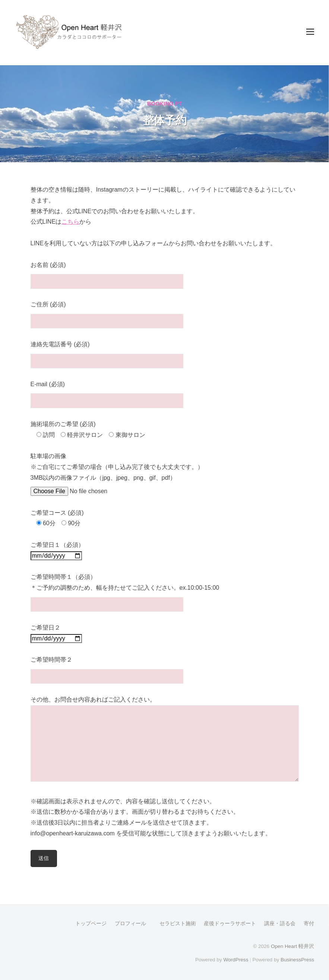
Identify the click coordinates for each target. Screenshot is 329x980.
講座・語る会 (280, 924)
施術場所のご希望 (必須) (63, 424)
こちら (70, 222)
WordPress (236, 960)
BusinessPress (297, 960)
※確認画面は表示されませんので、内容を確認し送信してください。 (123, 801)
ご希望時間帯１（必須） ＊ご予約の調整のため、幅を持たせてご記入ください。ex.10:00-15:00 (125, 590)
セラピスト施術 (175, 924)
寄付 (309, 924)
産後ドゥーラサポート (230, 924)
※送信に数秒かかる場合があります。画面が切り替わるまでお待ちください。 (135, 812)
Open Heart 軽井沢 (292, 946)
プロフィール (130, 924)
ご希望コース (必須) (57, 513)
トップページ (91, 924)
